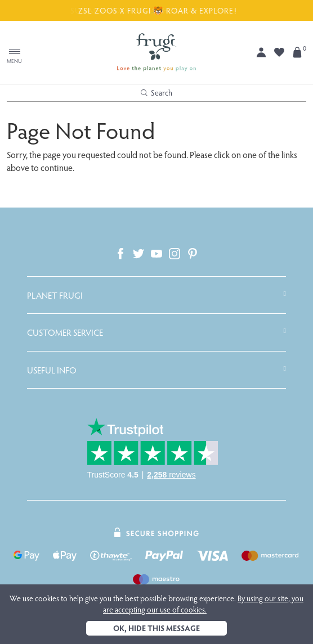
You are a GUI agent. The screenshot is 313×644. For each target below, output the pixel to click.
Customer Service (65, 332)
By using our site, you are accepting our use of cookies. (203, 604)
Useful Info (52, 370)
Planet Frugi (55, 295)
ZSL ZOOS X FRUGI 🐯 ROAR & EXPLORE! (157, 10)
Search (157, 93)
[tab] (157, 295)
